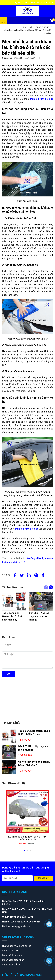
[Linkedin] (29, 575)
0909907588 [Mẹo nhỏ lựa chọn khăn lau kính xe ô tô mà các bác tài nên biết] (47, 3)
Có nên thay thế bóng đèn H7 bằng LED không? (34, 763)
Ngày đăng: (7, 58)
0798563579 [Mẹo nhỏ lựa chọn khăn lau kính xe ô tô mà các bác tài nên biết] (34, 3)
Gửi (8, 674)
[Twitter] (22, 575)
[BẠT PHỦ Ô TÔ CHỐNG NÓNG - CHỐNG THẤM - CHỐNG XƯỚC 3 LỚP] (28, 838)
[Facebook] (15, 575)
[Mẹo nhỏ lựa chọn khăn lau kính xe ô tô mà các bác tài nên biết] (27, 11)
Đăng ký (43, 878)
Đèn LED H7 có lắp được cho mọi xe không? (34, 748)
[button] (51, 21)
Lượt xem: (29, 58)
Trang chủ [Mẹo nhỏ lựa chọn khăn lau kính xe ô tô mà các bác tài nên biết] (29, 27)
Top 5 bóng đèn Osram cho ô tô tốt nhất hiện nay (34, 733)
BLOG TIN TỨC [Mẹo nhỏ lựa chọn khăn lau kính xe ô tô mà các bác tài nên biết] (44, 27)
